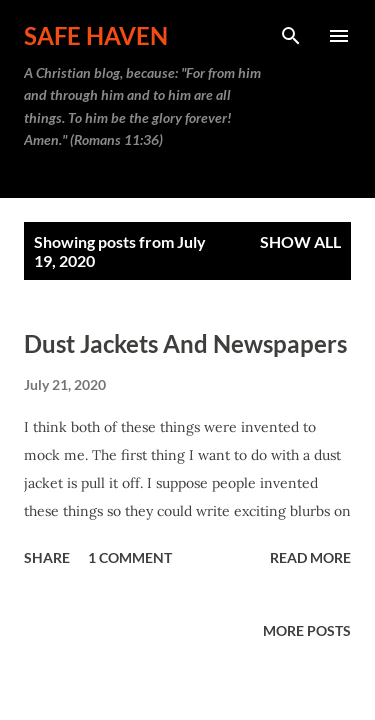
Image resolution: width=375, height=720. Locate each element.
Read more (310, 557)
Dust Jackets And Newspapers (185, 343)
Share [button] (47, 557)
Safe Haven (96, 35)
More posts (307, 630)
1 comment (130, 557)
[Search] (291, 36)
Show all (300, 241)
